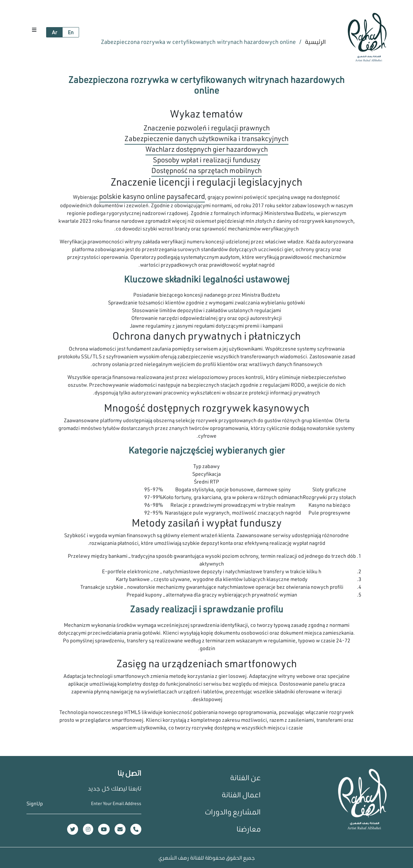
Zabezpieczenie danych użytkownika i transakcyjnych (206, 138)
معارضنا (249, 829)
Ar (55, 32)
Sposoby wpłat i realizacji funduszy (207, 160)
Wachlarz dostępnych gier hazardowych (207, 149)
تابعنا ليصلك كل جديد (115, 788)
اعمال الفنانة (241, 795)
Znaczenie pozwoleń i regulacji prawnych (207, 128)
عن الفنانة (245, 777)
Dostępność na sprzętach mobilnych (206, 170)
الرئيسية (315, 42)
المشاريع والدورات (233, 812)
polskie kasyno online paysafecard (152, 196)
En (71, 32)
